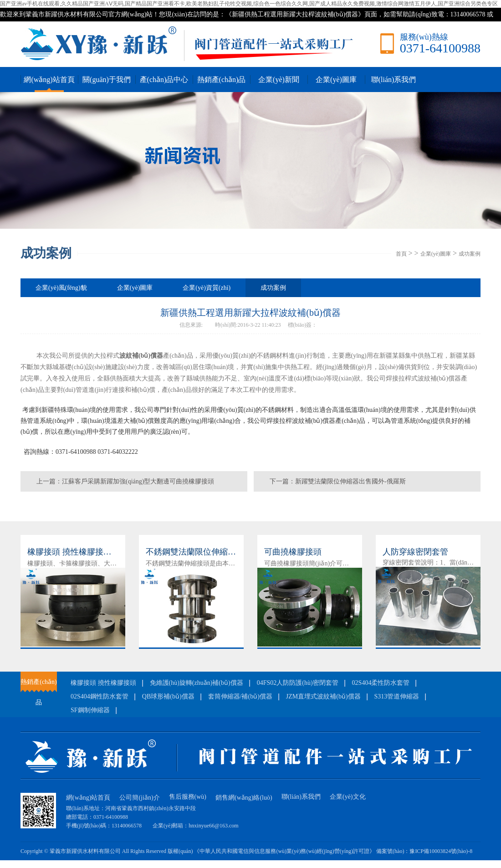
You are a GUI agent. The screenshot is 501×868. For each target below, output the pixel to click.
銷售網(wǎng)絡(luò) (244, 798)
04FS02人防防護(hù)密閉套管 (298, 683)
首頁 (401, 254)
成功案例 (470, 254)
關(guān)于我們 (107, 80)
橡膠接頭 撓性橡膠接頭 (103, 683)
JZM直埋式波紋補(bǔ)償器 (323, 696)
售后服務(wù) (188, 797)
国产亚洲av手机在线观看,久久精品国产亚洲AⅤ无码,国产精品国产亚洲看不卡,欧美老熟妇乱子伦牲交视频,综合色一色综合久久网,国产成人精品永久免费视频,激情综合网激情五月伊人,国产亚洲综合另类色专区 (249, 4)
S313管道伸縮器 (397, 696)
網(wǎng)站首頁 (49, 80)
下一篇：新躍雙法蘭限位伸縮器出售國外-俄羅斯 (338, 481)
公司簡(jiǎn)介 (139, 798)
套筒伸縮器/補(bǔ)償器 (240, 696)
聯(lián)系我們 (394, 80)
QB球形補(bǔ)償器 (168, 696)
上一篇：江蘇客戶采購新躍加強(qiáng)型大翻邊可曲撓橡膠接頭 (125, 481)
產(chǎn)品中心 (164, 80)
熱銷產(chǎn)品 (222, 80)
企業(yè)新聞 (279, 80)
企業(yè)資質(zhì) (207, 288)
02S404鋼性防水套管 (100, 696)
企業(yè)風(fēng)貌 (61, 288)
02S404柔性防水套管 (381, 683)
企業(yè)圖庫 (336, 80)
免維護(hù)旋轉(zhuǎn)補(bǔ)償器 (197, 683)
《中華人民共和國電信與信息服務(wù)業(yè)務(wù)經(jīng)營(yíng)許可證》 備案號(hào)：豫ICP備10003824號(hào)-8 (333, 851)
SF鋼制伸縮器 (90, 710)
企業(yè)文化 (348, 797)
